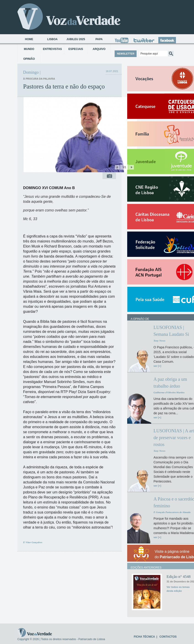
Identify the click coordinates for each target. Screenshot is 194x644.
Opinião (29, 59)
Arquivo (99, 49)
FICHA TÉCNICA (144, 637)
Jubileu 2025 (76, 39)
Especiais (76, 49)
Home (29, 39)
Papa (99, 39)
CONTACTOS (168, 637)
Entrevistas (52, 49)
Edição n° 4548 (179, 577)
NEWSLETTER (126, 54)
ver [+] (157, 366)
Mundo (29, 49)
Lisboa (52, 39)
